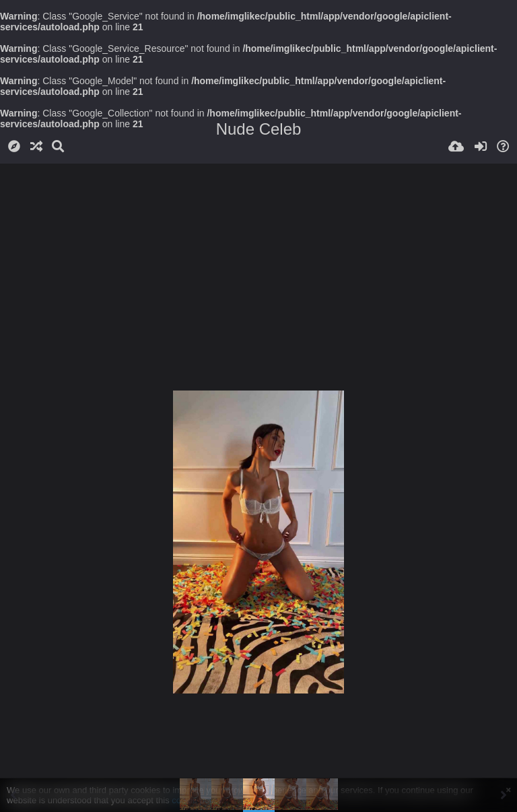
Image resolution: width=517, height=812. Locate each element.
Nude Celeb (259, 129)
